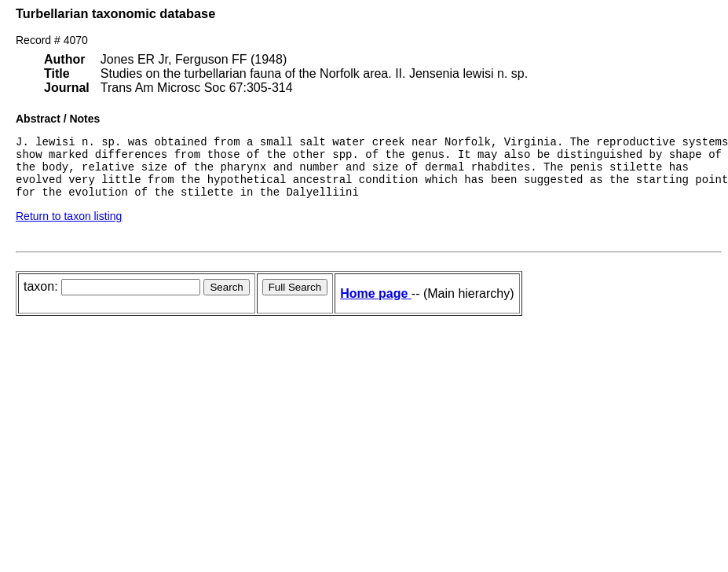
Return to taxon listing (69, 228)
